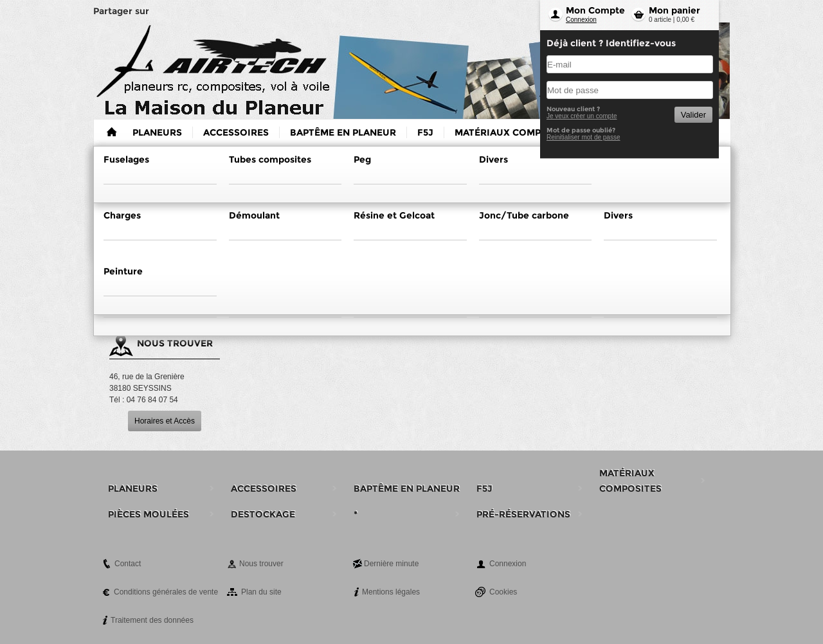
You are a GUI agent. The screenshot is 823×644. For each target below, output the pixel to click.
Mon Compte (595, 10)
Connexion (581, 20)
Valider (693, 115)
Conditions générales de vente (166, 592)
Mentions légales (391, 592)
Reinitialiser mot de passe (583, 137)
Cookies (503, 592)
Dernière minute (391, 564)
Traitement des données (152, 620)
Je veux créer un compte (582, 116)
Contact (128, 564)
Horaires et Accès (165, 421)
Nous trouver (261, 564)
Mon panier (674, 10)
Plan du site (261, 592)
